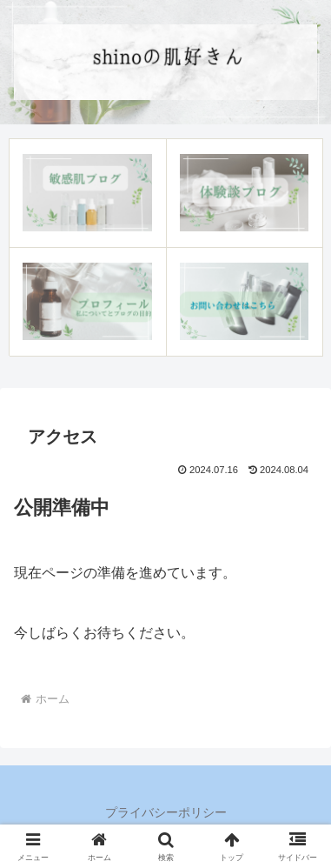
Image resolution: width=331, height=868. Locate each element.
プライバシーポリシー (166, 812)
